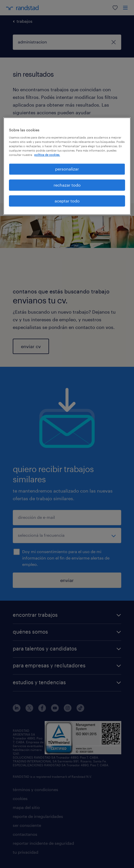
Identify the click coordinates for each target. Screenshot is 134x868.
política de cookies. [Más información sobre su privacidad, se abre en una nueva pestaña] (47, 155)
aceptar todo (67, 201)
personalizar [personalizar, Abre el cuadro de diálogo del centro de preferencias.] (67, 169)
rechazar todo (67, 185)
